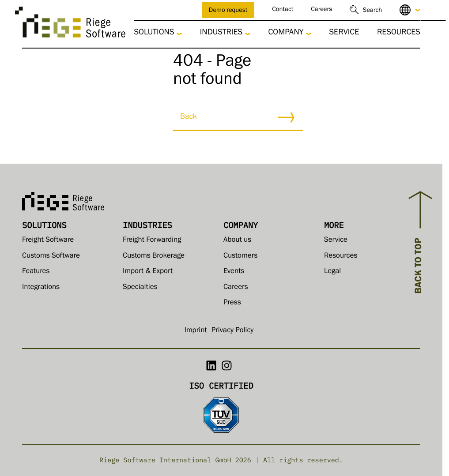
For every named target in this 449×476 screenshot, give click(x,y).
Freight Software (48, 241)
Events (234, 272)
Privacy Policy (233, 331)
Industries (221, 34)
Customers (240, 257)
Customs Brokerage (154, 257)
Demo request (228, 11)
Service (344, 34)
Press (232, 303)
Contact (283, 10)
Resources (399, 34)
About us (237, 241)
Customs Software (51, 257)
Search (372, 11)
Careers (321, 10)
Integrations (41, 288)
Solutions (154, 34)
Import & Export (148, 272)
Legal (332, 272)
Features (36, 272)
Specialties (140, 288)
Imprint (196, 331)
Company (286, 34)
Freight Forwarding (152, 241)
